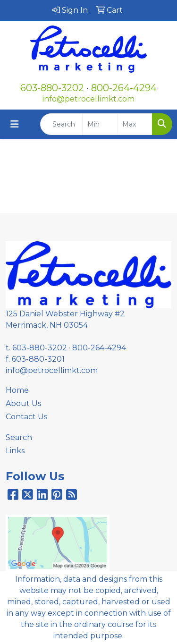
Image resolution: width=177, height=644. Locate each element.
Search (19, 437)
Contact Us (26, 417)
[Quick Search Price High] (135, 124)
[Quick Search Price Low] (100, 124)
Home (17, 390)
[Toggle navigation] (15, 124)
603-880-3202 (52, 88)
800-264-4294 (124, 88)
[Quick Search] (61, 124)
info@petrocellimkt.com (88, 99)
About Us (23, 403)
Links (15, 451)
